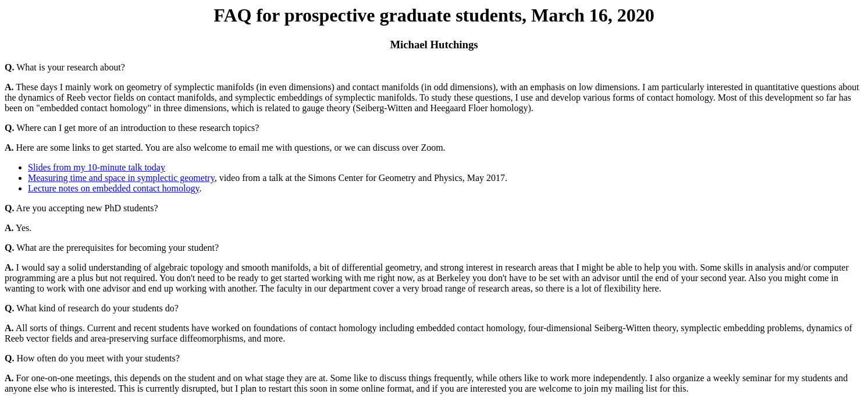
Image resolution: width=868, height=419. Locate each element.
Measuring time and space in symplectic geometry (121, 178)
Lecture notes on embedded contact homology (113, 188)
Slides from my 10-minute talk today (97, 167)
